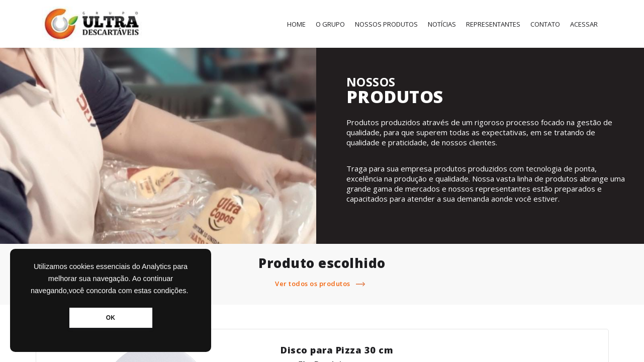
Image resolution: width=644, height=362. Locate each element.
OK (111, 318)
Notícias (442, 24)
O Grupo (330, 24)
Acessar (584, 24)
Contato (545, 24)
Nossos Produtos (386, 24)
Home (296, 24)
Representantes (493, 24)
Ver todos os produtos (322, 284)
